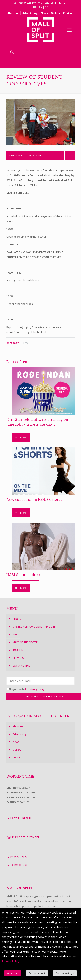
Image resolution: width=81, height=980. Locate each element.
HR (35, 7)
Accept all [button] (13, 973)
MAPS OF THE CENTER (25, 642)
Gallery (55, 13)
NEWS (25, 343)
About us (13, 13)
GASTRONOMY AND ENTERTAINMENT (34, 627)
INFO (15, 634)
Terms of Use (19, 865)
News (44, 13)
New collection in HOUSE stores (34, 500)
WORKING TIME (22, 666)
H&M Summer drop (23, 575)
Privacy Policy (19, 857)
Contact (68, 13)
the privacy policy (35, 689)
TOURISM (18, 650)
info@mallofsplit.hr (53, 3)
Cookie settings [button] (65, 973)
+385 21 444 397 (26, 3)
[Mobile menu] (69, 30)
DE (46, 7)
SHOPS (17, 619)
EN (41, 7)
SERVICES (18, 658)
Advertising (30, 13)
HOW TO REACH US (23, 818)
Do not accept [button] (37, 973)
